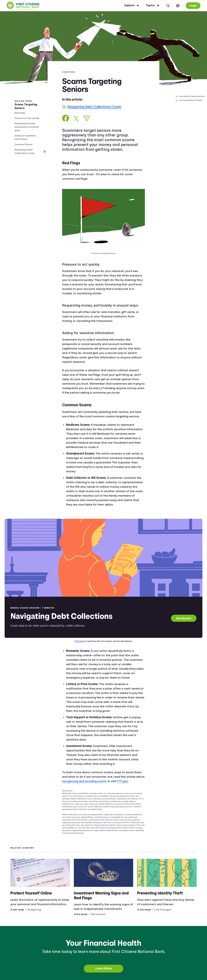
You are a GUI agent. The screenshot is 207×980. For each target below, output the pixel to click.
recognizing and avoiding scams (84, 781)
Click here (79, 641)
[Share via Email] (87, 118)
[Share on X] (76, 119)
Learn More (103, 968)
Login (193, 6)
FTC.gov (123, 781)
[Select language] (178, 6)
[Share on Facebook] (66, 118)
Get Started (184, 618)
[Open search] (168, 6)
